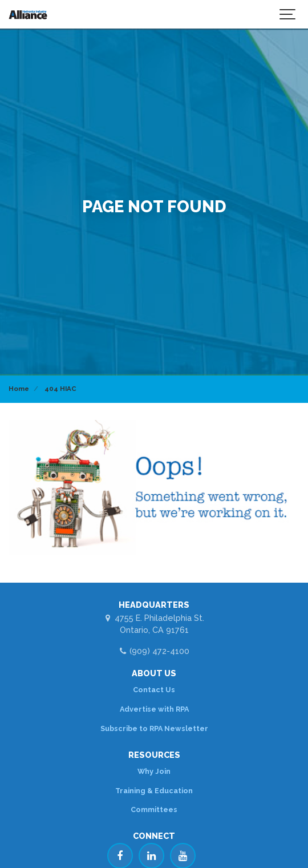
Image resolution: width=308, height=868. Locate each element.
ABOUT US (154, 673)
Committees (154, 810)
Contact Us (154, 690)
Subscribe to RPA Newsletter (154, 728)
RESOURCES (154, 755)
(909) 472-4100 (154, 651)
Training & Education (154, 791)
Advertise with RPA (154, 709)
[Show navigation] (288, 14)
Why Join (154, 771)
